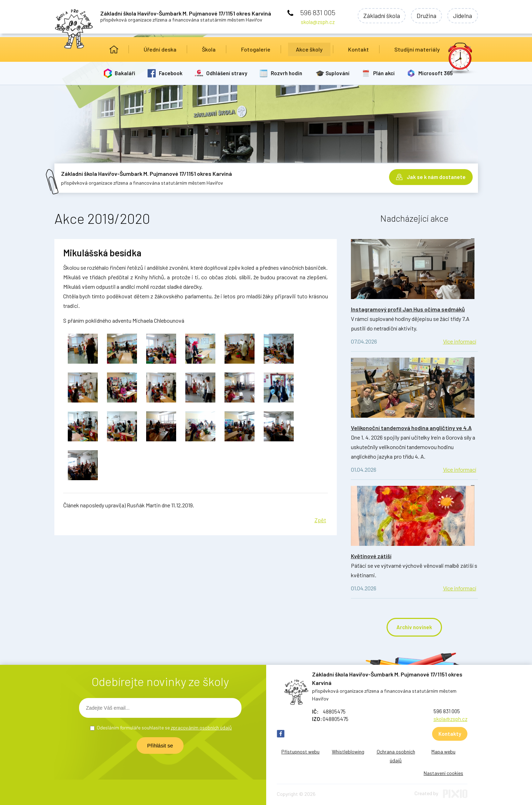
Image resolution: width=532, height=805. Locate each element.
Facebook (171, 73)
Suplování (338, 73)
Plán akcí (385, 73)
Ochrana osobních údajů (396, 756)
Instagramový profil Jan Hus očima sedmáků (408, 309)
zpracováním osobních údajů (201, 728)
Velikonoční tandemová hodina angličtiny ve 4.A (411, 428)
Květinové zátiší (371, 556)
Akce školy (309, 49)
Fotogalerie (256, 49)
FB (281, 734)
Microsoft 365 (436, 73)
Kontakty (450, 734)
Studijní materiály (417, 49)
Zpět (320, 520)
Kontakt (358, 49)
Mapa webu (443, 752)
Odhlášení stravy (227, 73)
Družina (425, 16)
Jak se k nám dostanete (436, 177)
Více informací (460, 341)
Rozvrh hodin (287, 73)
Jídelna (462, 16)
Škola (209, 49)
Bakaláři (125, 73)
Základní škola (378, 16)
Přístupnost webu (300, 752)
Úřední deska (160, 49)
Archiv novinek (414, 627)
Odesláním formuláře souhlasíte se (164, 728)
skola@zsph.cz (318, 22)
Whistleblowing (348, 752)
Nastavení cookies (443, 773)
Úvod (114, 49)
